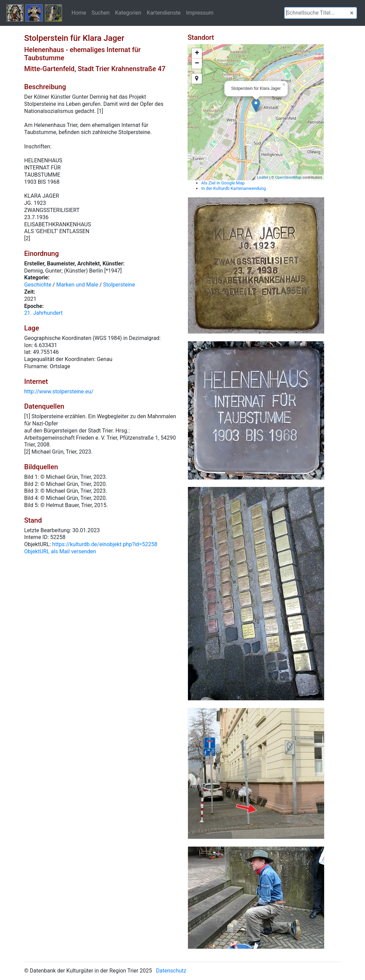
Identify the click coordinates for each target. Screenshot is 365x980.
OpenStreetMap (288, 177)
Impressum (200, 13)
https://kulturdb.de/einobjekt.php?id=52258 (105, 544)
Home (79, 13)
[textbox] (321, 13)
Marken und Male (77, 285)
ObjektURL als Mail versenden (60, 551)
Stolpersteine (119, 285)
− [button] (197, 64)
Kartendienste (164, 13)
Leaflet (263, 177)
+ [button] (197, 53)
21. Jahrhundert (43, 313)
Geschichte (38, 285)
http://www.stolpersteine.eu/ (59, 391)
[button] (352, 13)
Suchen (101, 13)
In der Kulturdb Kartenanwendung (234, 188)
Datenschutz (171, 971)
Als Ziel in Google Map (223, 183)
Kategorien (128, 13)
